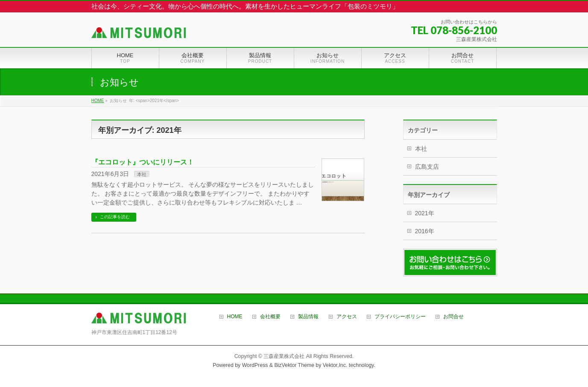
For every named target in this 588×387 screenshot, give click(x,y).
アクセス (347, 317)
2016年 (425, 231)
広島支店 (427, 167)
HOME (235, 317)
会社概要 (270, 317)
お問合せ (453, 317)
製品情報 (308, 317)
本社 (142, 174)
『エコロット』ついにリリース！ (143, 162)
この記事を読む (115, 217)
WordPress (255, 365)
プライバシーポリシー (400, 317)
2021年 (425, 213)
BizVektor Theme (294, 365)
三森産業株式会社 (284, 356)
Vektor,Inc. (335, 365)
